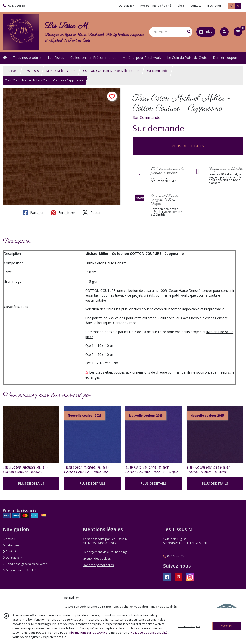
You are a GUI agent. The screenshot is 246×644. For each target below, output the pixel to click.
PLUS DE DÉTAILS (188, 146)
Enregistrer (63, 213)
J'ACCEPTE (227, 626)
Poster (92, 213)
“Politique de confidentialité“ (149, 633)
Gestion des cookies (97, 559)
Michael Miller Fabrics (61, 71)
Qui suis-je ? (12, 558)
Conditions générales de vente (25, 564)
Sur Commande (146, 117)
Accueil (12, 71)
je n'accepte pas (189, 626)
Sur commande (157, 71)
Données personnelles (98, 565)
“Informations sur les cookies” (88, 633)
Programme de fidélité (20, 570)
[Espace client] (224, 32)
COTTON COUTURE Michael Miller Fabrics (111, 71)
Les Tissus (32, 71)
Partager (33, 213)
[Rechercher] (189, 32)
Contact (196, 6)
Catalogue (11, 545)
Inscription (215, 6)
